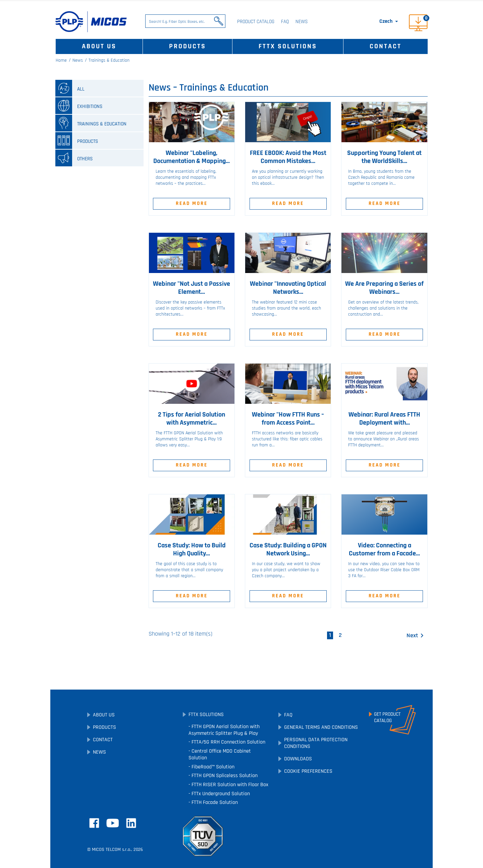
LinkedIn (131, 823)
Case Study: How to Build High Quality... (192, 549)
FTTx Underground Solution (220, 794)
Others (74, 158)
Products (187, 46)
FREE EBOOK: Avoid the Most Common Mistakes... (288, 157)
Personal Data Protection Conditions (316, 743)
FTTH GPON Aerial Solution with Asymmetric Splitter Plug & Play (224, 730)
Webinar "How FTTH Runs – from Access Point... (288, 419)
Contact (386, 46)
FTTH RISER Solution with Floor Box (229, 785)
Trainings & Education (91, 123)
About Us (99, 46)
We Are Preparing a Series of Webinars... (384, 288)
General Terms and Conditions (321, 727)
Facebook (94, 823)
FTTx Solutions (288, 46)
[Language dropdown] (389, 21)
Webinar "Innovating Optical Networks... (288, 288)
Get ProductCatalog (387, 717)
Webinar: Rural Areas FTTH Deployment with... (384, 419)
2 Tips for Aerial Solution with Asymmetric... (192, 419)
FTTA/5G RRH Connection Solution (228, 742)
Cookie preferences (308, 771)
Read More (192, 203)
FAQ (285, 22)
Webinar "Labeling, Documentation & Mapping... (192, 157)
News (302, 22)
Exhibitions (79, 106)
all (70, 88)
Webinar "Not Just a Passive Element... (192, 288)
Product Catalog (256, 22)
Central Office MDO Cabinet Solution (220, 754)
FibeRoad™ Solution (212, 767)
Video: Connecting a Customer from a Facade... (384, 549)
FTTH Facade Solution (214, 802)
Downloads (298, 759)
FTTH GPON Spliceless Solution (224, 776)
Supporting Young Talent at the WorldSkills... (384, 157)
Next (416, 636)
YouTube (113, 823)
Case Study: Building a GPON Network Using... (288, 549)
